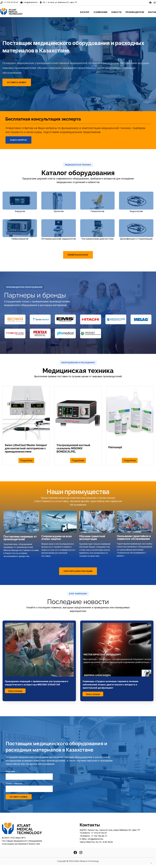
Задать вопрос (18, 140)
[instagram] (155, 2)
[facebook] (150, 2)
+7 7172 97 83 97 (9, 2)
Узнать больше (15, 691)
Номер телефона (14, 783)
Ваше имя (10, 771)
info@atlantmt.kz (29, 2)
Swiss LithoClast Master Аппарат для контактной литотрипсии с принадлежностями (26, 448)
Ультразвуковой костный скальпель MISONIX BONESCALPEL (73, 448)
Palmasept (115, 447)
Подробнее (26, 460)
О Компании (100, 12)
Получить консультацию (78, 571)
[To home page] (20, 11)
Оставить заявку (17, 82)
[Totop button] (151, 863)
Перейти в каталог (78, 255)
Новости (116, 12)
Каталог (85, 12)
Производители (135, 12)
